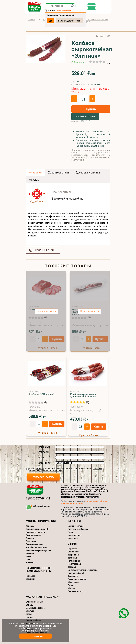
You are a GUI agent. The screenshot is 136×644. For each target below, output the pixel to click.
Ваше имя (44, 447)
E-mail (42, 457)
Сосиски (30, 538)
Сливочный (73, 552)
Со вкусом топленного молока (83, 570)
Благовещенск (66, 10)
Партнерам (79, 491)
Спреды (30, 605)
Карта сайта (95, 494)
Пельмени (31, 576)
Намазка (30, 562)
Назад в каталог (46, 250)
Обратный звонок (42, 506)
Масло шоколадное (35, 608)
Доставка (66, 494)
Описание (35, 172)
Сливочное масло (34, 602)
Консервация (74, 535)
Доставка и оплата (88, 172)
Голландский (74, 561)
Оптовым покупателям (87, 497)
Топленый (73, 558)
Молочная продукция (43, 597)
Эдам (70, 585)
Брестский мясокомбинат (68, 199)
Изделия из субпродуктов (38, 550)
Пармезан (73, 549)
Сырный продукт (76, 591)
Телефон (44, 452)
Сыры (72, 544)
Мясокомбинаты (80, 494)
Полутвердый (75, 564)
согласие (40, 468)
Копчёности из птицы (36, 547)
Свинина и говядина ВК (37, 529)
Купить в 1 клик (85, 116)
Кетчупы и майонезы (78, 529)
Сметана (30, 611)
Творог (29, 614)
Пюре (71, 532)
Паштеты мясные (34, 544)
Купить (91, 109)
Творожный (74, 555)
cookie (48, 626)
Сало (28, 559)
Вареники (30, 579)
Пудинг (29, 617)
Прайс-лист (92, 491)
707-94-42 (38, 498)
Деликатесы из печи (36, 532)
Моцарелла (73, 582)
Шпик (28, 556)
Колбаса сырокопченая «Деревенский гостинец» (84, 395)
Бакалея (74, 521)
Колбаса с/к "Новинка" (41, 394)
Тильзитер (73, 576)
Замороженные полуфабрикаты (39, 569)
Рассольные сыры (77, 579)
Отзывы (34, 180)
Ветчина (30, 553)
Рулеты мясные (33, 535)
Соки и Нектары (76, 526)
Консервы (73, 538)
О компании (67, 491)
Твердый (72, 567)
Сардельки (31, 541)
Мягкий (71, 588)
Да (52, 21)
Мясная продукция (41, 521)
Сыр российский (76, 573)
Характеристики (59, 172)
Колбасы (30, 526)
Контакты (103, 491)
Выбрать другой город (70, 21)
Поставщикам (68, 497)
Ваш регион (45, 463)
